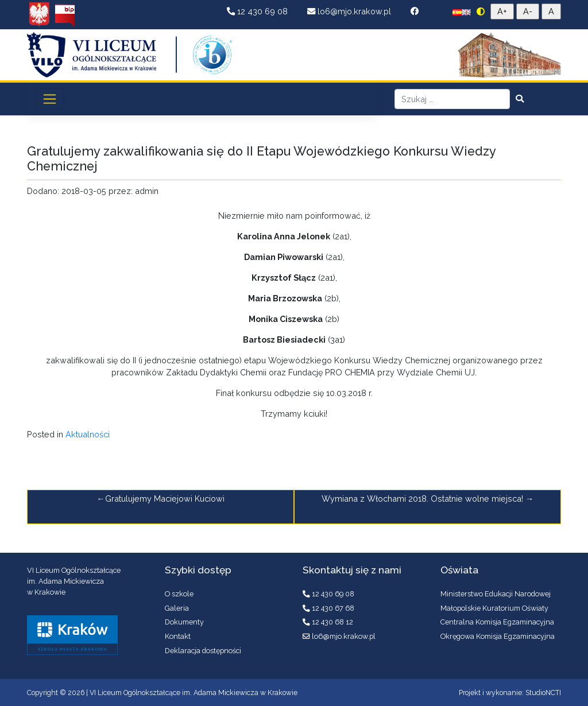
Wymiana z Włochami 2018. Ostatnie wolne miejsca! (422, 499)
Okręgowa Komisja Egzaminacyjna (498, 636)
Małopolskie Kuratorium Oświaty (494, 608)
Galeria (177, 608)
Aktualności (88, 434)
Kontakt (178, 636)
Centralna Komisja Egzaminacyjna (497, 622)
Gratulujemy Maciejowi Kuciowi (165, 499)
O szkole (179, 594)
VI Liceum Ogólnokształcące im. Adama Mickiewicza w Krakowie (194, 693)
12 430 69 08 (258, 11)
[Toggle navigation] (50, 99)
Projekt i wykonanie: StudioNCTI (510, 693)
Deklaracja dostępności (203, 651)
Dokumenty (184, 622)
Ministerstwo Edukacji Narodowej (496, 594)
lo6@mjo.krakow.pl (350, 11)
